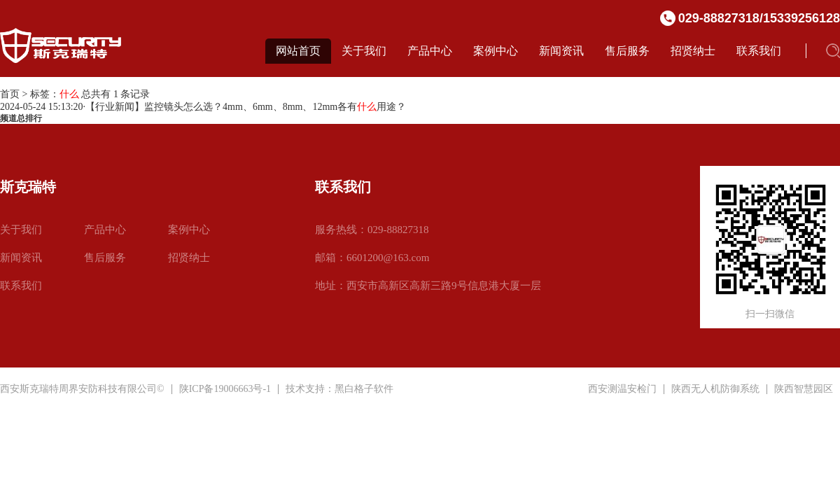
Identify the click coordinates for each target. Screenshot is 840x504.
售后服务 (627, 51)
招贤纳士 (693, 51)
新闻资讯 (561, 51)
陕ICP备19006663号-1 (225, 389)
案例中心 (496, 51)
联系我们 (759, 51)
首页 (10, 94)
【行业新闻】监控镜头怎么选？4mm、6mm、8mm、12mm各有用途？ (246, 107)
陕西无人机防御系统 (715, 389)
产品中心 (430, 51)
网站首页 (298, 51)
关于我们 (364, 51)
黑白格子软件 (364, 389)
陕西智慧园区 (804, 389)
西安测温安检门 (622, 389)
